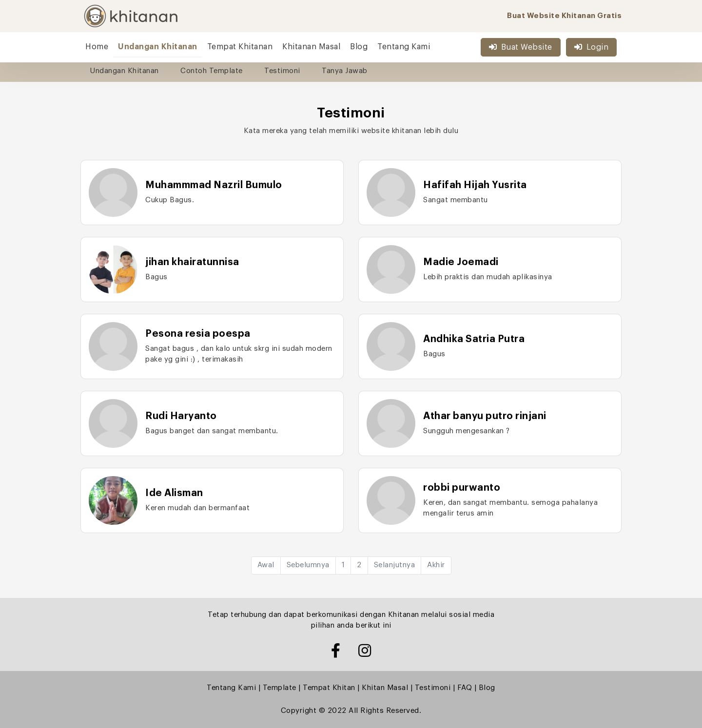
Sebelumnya (308, 565)
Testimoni (282, 71)
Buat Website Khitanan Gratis (564, 16)
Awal (266, 565)
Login (591, 47)
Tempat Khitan (329, 688)
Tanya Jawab (345, 71)
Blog (359, 47)
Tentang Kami (404, 47)
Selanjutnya (395, 565)
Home (97, 47)
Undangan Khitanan (158, 47)
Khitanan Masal (311, 47)
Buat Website (521, 47)
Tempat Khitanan (240, 47)
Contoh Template (212, 71)
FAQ (465, 688)
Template (280, 688)
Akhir (436, 565)
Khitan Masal (385, 688)
